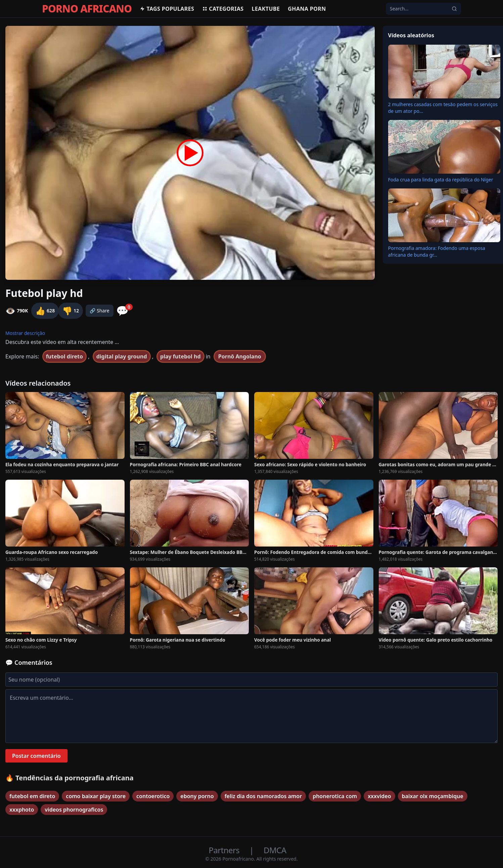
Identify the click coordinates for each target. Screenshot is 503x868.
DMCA (275, 850)
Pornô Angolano (240, 356)
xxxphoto (22, 810)
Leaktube (266, 9)
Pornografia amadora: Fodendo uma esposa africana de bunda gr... (437, 251)
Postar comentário (36, 756)
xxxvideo (379, 796)
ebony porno (197, 796)
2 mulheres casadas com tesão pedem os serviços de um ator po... (443, 108)
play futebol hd (180, 356)
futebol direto (64, 356)
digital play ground (122, 356)
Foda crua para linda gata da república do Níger (441, 180)
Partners (225, 850)
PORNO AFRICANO (87, 9)
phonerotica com (335, 796)
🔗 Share (100, 311)
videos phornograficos (74, 810)
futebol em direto (32, 796)
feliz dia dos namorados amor (263, 796)
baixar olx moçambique (433, 796)
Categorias (223, 9)
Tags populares (167, 9)
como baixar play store (96, 796)
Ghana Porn (307, 9)
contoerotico (153, 796)
